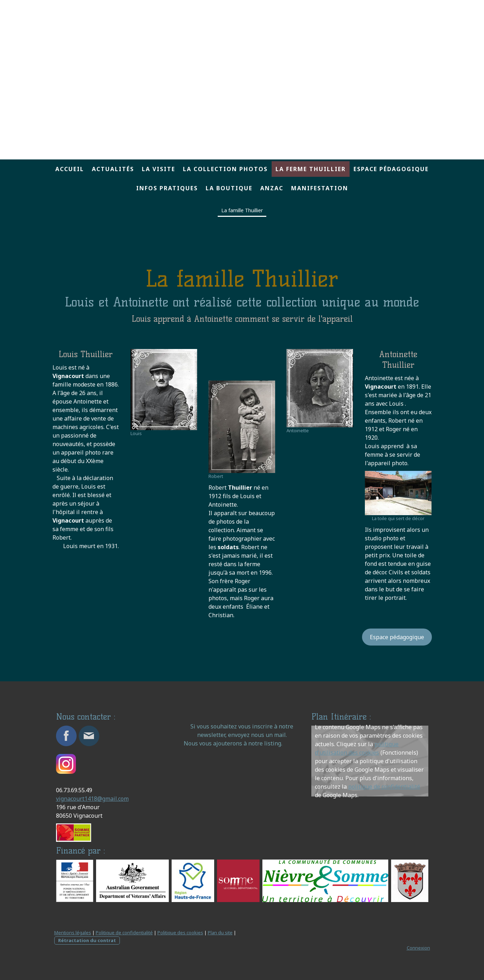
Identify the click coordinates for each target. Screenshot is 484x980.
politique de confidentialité (384, 787)
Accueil (70, 169)
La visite (158, 169)
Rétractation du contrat (87, 940)
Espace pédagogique (391, 169)
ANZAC (272, 188)
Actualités (113, 169)
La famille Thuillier (242, 210)
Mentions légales (73, 933)
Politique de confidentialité (124, 933)
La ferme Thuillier (311, 169)
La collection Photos (225, 169)
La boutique (229, 188)
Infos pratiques (167, 188)
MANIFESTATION (320, 188)
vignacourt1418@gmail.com (92, 799)
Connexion (418, 948)
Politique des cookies (180, 933)
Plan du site (220, 933)
